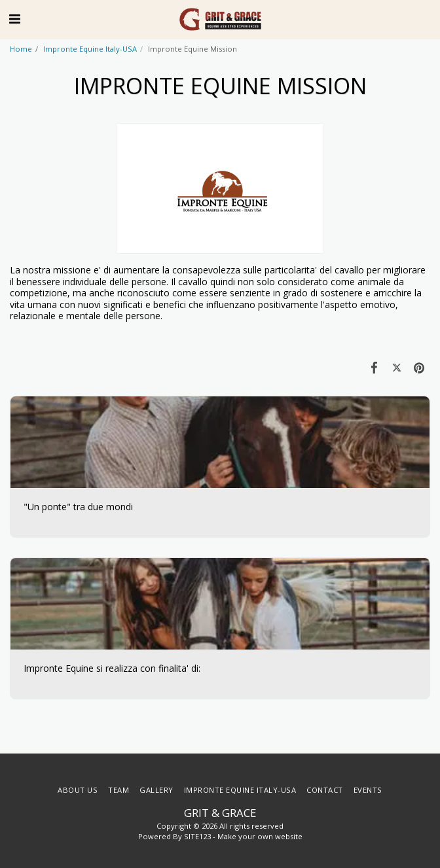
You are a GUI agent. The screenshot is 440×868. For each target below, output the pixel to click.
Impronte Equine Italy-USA (90, 49)
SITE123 (197, 836)
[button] (14, 19)
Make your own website (260, 836)
